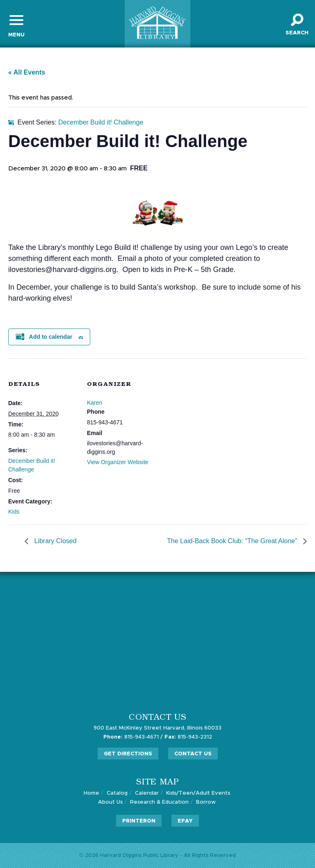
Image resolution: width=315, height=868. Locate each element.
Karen (95, 403)
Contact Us (193, 754)
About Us (110, 802)
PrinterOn (139, 821)
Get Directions (128, 754)
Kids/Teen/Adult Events (198, 793)
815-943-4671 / (133, 737)
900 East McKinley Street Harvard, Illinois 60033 (157, 728)
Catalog (117, 793)
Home (91, 793)
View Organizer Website (118, 462)
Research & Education (159, 802)
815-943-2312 (188, 737)
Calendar (147, 793)
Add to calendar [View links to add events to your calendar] (51, 337)
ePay (185, 821)
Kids (14, 512)
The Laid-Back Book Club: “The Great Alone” (233, 541)
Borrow (206, 802)
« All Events (27, 72)
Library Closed (55, 541)
